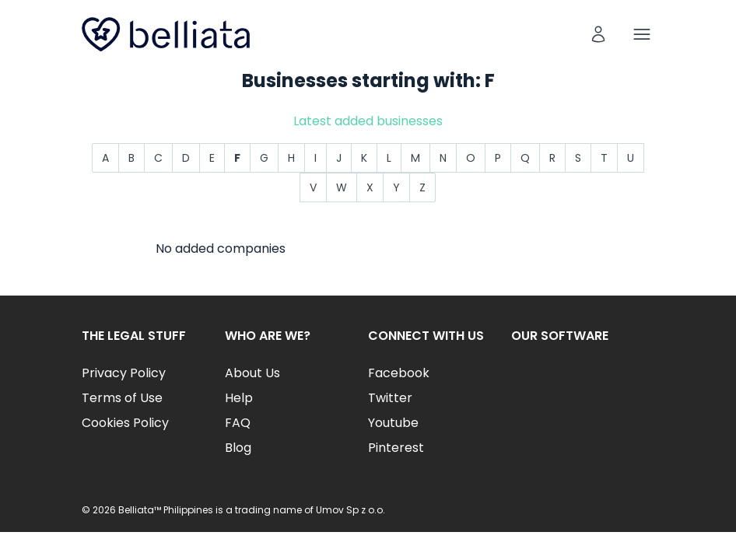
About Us (252, 373)
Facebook (399, 373)
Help (239, 398)
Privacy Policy (124, 373)
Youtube (393, 423)
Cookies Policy (125, 423)
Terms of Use (122, 398)
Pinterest (396, 448)
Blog (238, 448)
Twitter (390, 398)
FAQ (238, 423)
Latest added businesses (368, 121)
